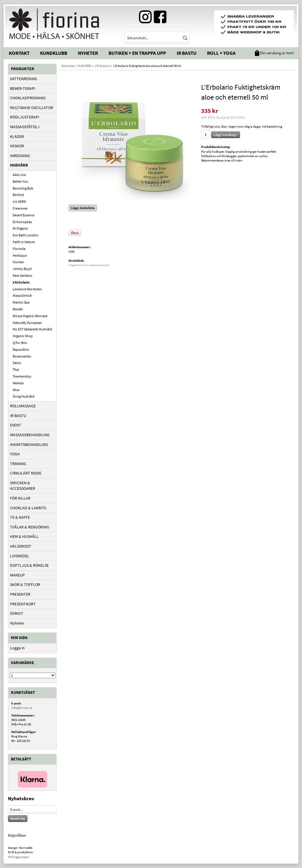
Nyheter (88, 53)
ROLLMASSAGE (23, 406)
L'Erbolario (21, 282)
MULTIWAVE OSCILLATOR (32, 108)
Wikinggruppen (18, 857)
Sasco (17, 363)
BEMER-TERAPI (23, 88)
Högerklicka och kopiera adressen (89, 265)
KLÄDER (17, 136)
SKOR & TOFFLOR (25, 584)
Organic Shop (23, 336)
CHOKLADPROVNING (28, 98)
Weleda (18, 383)
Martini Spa (21, 302)
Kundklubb (54, 53)
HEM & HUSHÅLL (24, 536)
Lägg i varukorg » (226, 135)
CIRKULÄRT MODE (26, 473)
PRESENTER (20, 594)
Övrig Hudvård (24, 396)
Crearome (20, 208)
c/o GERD (19, 201)
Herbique (20, 255)
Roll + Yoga (221, 53)
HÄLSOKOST (21, 546)
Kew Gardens (22, 275)
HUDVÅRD (19, 165)
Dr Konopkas (22, 222)
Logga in (17, 648)
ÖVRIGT (17, 613)
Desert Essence (24, 215)
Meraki (18, 309)
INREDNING (20, 156)
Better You (20, 181)
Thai (16, 369)
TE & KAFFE (20, 517)
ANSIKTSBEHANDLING (29, 444)
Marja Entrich (22, 295)
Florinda (19, 249)
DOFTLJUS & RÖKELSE (29, 565)
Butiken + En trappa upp (137, 53)
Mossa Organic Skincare (30, 316)
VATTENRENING (24, 79)
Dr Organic (20, 228)
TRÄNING (18, 464)
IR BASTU (18, 416)
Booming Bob (23, 188)
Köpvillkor (17, 835)
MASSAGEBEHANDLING (30, 435)
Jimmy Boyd (22, 269)
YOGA (15, 454)
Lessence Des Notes (27, 289)
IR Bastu (187, 53)
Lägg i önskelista (83, 208)
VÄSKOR (17, 146)
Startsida (68, 66)
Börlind (18, 195)
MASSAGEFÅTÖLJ (25, 127)
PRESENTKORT (23, 604)
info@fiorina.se (22, 708)
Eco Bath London (26, 235)
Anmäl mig (18, 818)
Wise (16, 390)
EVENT (16, 425)
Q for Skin (20, 343)
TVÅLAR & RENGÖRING (30, 527)
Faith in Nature (24, 242)
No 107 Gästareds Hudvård (32, 329)
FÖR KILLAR (20, 498)
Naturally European (27, 323)
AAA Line (19, 175)
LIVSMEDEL (20, 556)
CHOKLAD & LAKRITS (28, 508)
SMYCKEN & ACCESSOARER (23, 486)
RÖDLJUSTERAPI (25, 117)
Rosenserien (22, 356)
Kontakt (19, 53)
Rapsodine (21, 349)
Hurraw (18, 262)
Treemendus (22, 376)
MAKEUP (17, 575)
